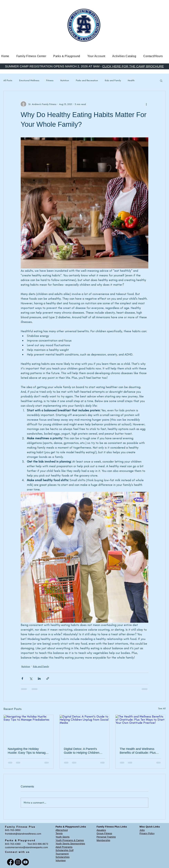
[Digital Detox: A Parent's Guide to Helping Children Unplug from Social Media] (85, 729)
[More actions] (146, 104)
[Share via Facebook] (22, 678)
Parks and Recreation (87, 80)
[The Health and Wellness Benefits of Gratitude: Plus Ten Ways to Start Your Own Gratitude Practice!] (140, 729)
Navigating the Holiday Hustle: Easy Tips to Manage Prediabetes (28, 751)
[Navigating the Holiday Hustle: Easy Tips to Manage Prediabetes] (29, 729)
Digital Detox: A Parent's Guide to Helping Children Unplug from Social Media (82, 751)
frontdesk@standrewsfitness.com (23, 834)
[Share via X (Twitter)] (31, 678)
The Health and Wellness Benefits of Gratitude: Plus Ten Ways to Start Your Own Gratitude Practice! (139, 751)
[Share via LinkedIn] (39, 678)
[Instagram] (18, 862)
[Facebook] (10, 862)
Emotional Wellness (29, 80)
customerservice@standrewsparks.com (26, 847)
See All (162, 708)
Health (131, 80)
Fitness (50, 80)
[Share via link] (48, 678)
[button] (34, 56)
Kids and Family (113, 80)
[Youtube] (25, 862)
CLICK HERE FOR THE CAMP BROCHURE (133, 66)
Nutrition (65, 80)
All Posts (8, 80)
